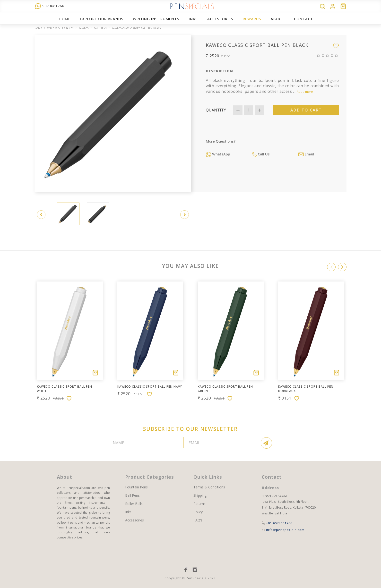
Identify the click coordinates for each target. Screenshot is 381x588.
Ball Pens (100, 28)
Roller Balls (134, 504)
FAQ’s (198, 520)
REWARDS (252, 19)
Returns (199, 504)
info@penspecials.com (283, 530)
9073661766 (50, 6)
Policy (198, 512)
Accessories (134, 520)
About (278, 19)
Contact (303, 19)
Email (306, 154)
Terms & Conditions (209, 487)
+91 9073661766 (277, 523)
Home (65, 19)
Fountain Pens (136, 487)
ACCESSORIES (220, 19)
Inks (193, 19)
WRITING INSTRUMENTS (156, 19)
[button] (342, 267)
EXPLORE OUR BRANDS (102, 19)
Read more (305, 92)
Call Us (261, 154)
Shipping (200, 495)
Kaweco (84, 28)
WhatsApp (218, 154)
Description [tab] (219, 71)
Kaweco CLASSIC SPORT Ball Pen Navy (150, 387)
